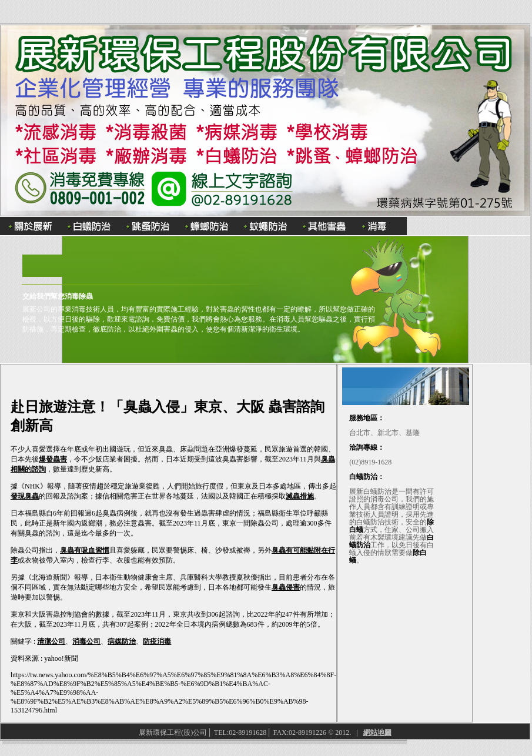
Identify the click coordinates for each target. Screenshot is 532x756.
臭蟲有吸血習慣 (85, 550)
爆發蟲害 (53, 459)
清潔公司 (51, 641)
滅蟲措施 (300, 496)
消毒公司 (86, 641)
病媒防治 (122, 641)
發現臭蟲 (25, 496)
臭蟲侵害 (286, 587)
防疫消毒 (157, 641)
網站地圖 (377, 732)
